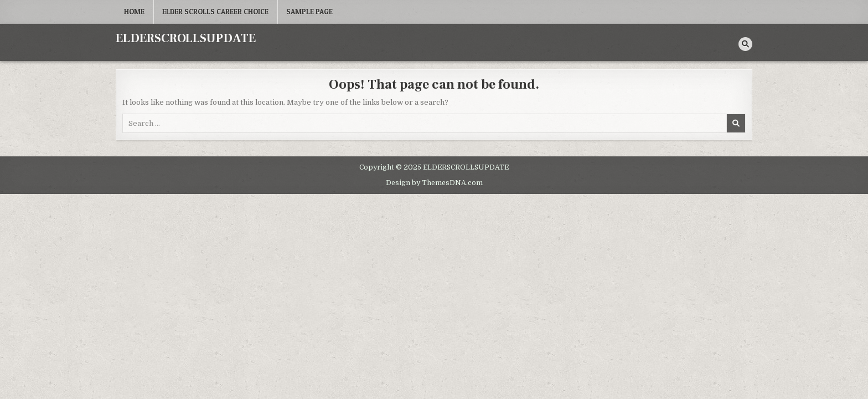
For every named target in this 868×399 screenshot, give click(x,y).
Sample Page (309, 12)
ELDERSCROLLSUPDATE (186, 38)
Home (134, 12)
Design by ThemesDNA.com (434, 183)
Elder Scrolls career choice (215, 12)
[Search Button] (745, 44)
